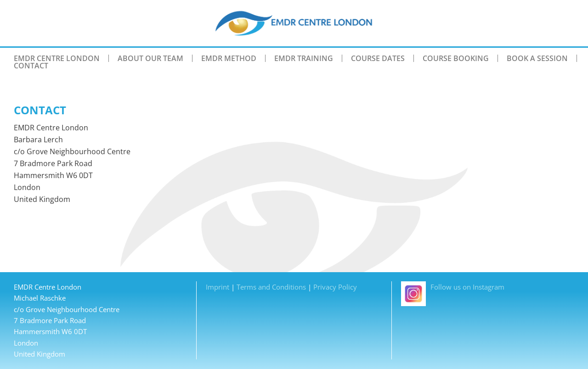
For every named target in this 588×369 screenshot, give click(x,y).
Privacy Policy (335, 287)
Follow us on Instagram (453, 287)
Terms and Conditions (271, 287)
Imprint (218, 287)
